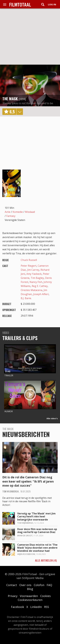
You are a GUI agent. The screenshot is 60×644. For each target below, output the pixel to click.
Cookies (45, 596)
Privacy (13, 596)
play (30, 85)
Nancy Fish (36, 282)
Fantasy (11, 216)
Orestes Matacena (31, 290)
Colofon (39, 585)
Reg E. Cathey (40, 286)
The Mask (10, 99)
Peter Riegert (29, 266)
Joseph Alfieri (41, 294)
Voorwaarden (29, 596)
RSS (47, 607)
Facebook (18, 607)
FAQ (49, 585)
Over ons (25, 585)
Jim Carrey (33, 270)
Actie (8, 212)
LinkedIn (36, 607)
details (20, 112)
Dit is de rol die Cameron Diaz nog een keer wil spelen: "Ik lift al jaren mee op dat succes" (28, 481)
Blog (30, 589)
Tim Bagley (37, 278)
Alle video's (52, 418)
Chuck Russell (29, 260)
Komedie (18, 212)
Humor (9, 411)
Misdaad (30, 212)
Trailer (9, 375)
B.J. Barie (26, 298)
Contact (12, 585)
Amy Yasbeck (34, 274)
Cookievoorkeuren (30, 600)
